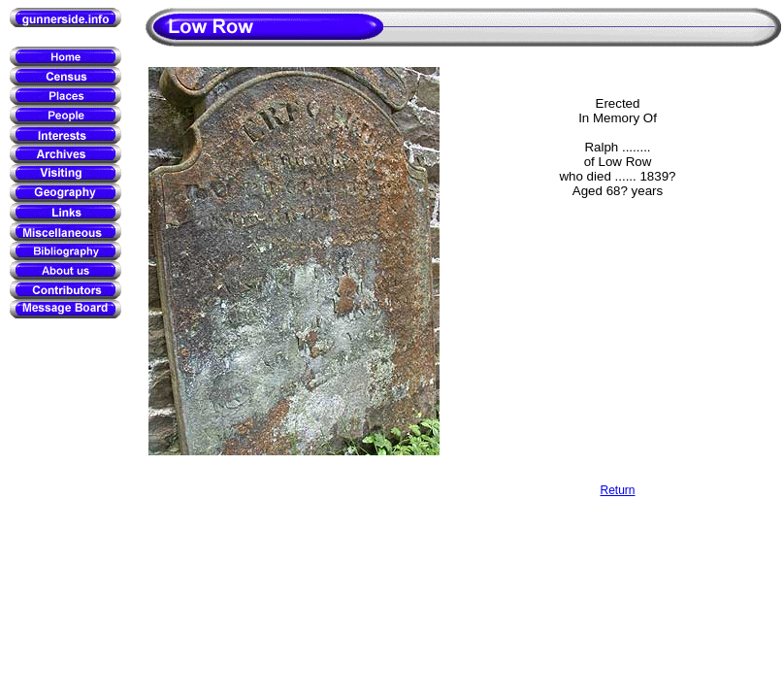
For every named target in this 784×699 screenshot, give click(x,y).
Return (617, 490)
